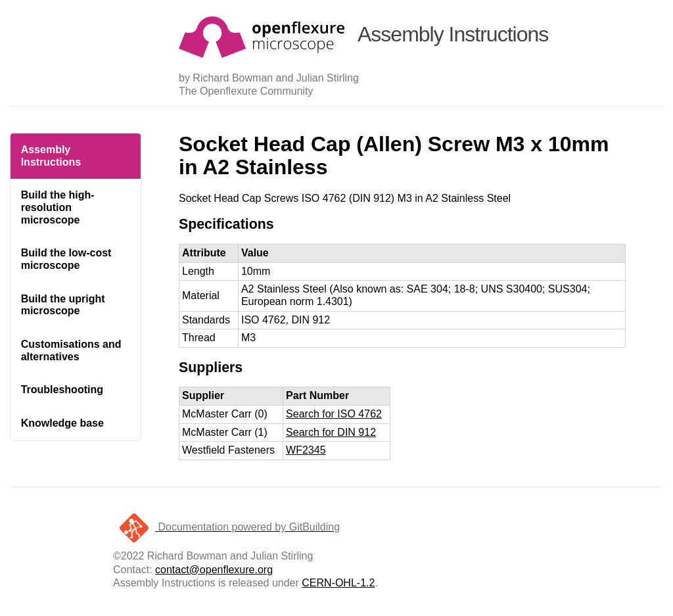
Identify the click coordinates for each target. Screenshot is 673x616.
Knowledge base (62, 423)
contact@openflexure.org (214, 570)
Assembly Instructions (51, 156)
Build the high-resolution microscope (58, 207)
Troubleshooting (62, 390)
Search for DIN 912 (331, 432)
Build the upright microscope (63, 305)
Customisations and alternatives (71, 350)
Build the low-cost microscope (66, 259)
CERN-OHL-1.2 (338, 583)
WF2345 (306, 450)
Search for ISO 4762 (334, 414)
